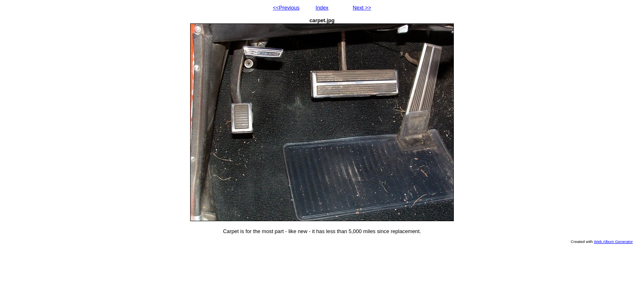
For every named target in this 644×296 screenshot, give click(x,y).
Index (322, 8)
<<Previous (286, 8)
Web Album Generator (613, 242)
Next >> (362, 8)
